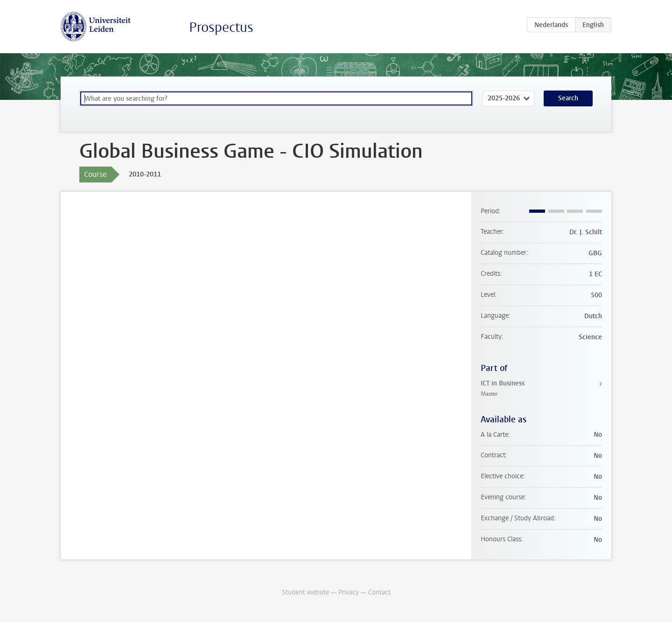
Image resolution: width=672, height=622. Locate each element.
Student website (305, 592)
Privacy (349, 592)
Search (568, 98)
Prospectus (221, 27)
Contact (379, 592)
